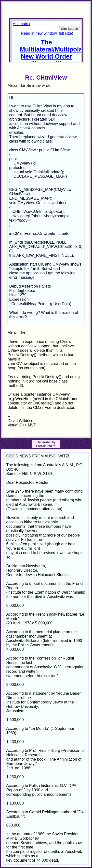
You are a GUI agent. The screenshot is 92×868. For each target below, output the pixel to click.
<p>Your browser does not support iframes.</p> (46, 40)
